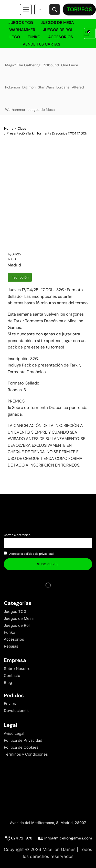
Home (9, 128)
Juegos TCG (21, 23)
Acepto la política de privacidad (31, 554)
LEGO (15, 37)
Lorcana (63, 81)
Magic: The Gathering (23, 59)
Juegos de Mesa (57, 23)
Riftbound (51, 59)
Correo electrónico (17, 535)
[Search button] (55, 10)
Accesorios (61, 37)
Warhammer (22, 30)
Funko (34, 37)
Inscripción (20, 277)
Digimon (29, 81)
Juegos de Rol (58, 30)
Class (22, 128)
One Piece (70, 59)
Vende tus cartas (41, 44)
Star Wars (46, 81)
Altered (78, 81)
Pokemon (13, 81)
